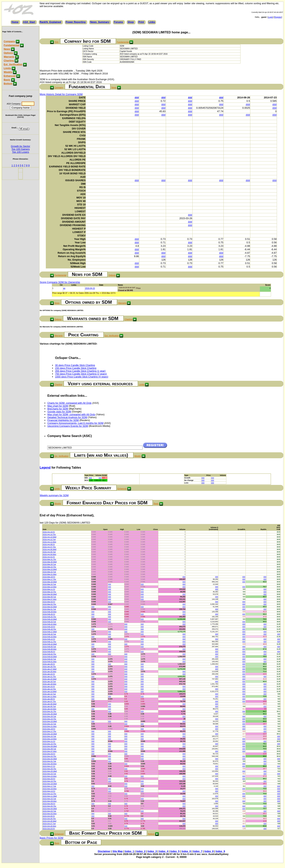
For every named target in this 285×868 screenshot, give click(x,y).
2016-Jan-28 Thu (49, 666)
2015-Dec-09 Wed (50, 746)
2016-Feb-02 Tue (49, 659)
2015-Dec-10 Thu (49, 744)
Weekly (8, 72)
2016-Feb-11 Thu (49, 642)
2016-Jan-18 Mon (50, 684)
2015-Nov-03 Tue (49, 811)
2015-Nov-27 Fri (49, 766)
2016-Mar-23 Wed (50, 569)
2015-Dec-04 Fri (49, 754)
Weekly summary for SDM (54, 495)
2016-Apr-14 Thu (49, 534)
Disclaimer (104, 851)
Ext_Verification (13, 64)
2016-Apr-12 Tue (49, 539)
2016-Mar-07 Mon (50, 599)
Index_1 (129, 851)
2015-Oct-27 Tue (49, 824)
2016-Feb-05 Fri (49, 652)
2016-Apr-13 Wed (50, 537)
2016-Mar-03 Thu (49, 604)
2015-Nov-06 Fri (49, 804)
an (64, 288)
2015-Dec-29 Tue (49, 716)
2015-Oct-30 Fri (49, 816)
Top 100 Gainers (20, 149)
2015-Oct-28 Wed (50, 821)
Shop (131, 22)
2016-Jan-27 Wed (50, 669)
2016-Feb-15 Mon (50, 637)
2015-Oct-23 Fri (49, 829)
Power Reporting (76, 22)
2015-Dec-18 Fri (49, 729)
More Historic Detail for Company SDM (61, 94)
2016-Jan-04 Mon (50, 709)
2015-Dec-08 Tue (49, 749)
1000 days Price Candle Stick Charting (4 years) (82, 377)
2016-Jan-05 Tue (49, 706)
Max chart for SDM (58, 406)
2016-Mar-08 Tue (49, 597)
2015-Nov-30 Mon (50, 764)
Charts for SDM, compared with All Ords (69, 403)
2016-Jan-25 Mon (50, 671)
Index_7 (198, 851)
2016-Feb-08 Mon (50, 649)
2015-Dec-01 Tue (49, 761)
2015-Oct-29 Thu (49, 819)
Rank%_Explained (50, 22)
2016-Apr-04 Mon (49, 554)
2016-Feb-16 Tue (49, 634)
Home (15, 22)
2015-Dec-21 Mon (50, 726)
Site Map (118, 851)
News (7, 49)
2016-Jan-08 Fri (49, 699)
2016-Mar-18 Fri (49, 577)
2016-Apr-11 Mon (49, 542)
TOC (57, 42)
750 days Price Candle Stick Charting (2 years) (81, 374)
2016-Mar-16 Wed (50, 582)
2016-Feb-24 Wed (50, 619)
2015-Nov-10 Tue (49, 799)
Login (270, 17)
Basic (7, 80)
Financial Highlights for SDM (63, 420)
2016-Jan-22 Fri (49, 674)
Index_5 (175, 851)
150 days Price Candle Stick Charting (76, 368)
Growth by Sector (21, 146)
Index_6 (186, 851)
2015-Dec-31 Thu (49, 711)
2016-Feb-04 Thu (49, 654)
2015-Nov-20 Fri (49, 779)
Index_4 (163, 851)
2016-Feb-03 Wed (50, 657)
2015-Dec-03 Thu (49, 756)
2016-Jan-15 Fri (49, 686)
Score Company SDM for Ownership (60, 282)
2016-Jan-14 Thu (49, 689)
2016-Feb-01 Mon (50, 661)
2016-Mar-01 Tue (49, 609)
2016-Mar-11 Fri (49, 589)
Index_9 (220, 851)
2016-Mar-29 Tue (49, 564)
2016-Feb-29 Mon (50, 612)
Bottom (8, 84)
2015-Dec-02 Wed (50, 759)
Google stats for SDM (59, 412)
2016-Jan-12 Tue (49, 694)
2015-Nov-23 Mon (50, 776)
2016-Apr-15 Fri (49, 532)
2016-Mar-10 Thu (49, 592)
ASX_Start (29, 22)
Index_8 (209, 851)
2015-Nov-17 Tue (49, 786)
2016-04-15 (90, 288)
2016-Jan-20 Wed (50, 679)
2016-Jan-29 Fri (49, 664)
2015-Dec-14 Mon (50, 739)
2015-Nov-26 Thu (49, 769)
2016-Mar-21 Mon (50, 574)
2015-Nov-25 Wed (50, 771)
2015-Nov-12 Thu (49, 794)
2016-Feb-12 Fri (49, 639)
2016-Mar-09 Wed (50, 594)
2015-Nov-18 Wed (50, 784)
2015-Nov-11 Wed (50, 796)
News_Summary (100, 22)
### (137, 97)
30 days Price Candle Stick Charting (75, 365)
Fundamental (11, 45)
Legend (45, 468)
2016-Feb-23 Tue (49, 622)
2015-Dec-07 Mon (50, 751)
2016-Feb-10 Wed (50, 644)
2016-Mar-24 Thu (49, 567)
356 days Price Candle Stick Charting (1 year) (80, 371)
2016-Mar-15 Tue (49, 584)
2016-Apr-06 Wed (50, 549)
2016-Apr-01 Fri (49, 557)
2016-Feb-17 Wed (50, 632)
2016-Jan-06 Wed (50, 704)
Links (152, 22)
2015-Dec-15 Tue (49, 736)
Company (9, 41)
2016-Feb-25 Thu (49, 617)
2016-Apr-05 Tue (49, 552)
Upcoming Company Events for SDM (68, 426)
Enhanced (10, 76)
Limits (7, 68)
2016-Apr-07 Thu (49, 547)
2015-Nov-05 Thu (49, 806)
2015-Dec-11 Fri (49, 741)
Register (278, 17)
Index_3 (152, 851)
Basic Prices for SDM (51, 838)
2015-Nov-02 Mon (50, 814)
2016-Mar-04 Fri (49, 602)
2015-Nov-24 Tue (49, 774)
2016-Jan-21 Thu (49, 676)
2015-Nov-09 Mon (50, 801)
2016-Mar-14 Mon (50, 587)
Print (141, 22)
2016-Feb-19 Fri (49, 627)
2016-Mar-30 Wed (50, 562)
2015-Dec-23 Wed (50, 721)
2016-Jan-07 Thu (49, 701)
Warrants (9, 57)
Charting (9, 60)
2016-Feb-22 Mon (50, 624)
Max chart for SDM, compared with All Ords (71, 414)
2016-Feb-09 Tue (49, 647)
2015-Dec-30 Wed (50, 714)
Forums (118, 22)
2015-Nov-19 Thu (49, 781)
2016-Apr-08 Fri (49, 544)
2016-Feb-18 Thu (49, 629)
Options (8, 53)
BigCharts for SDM (58, 409)
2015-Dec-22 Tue (49, 724)
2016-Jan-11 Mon (50, 696)
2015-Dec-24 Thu (49, 719)
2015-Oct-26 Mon (49, 826)
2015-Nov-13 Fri (49, 791)
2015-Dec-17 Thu (49, 731)
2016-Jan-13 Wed (50, 691)
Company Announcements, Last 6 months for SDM (75, 423)
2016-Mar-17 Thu (49, 579)
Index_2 (141, 851)
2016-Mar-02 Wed (50, 607)
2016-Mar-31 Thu (49, 559)
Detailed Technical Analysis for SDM (67, 417)
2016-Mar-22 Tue (49, 572)
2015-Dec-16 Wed (50, 734)
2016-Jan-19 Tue (49, 681)
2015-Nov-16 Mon (50, 789)
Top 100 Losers (21, 152)
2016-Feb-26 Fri (49, 614)
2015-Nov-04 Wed (50, 809)
